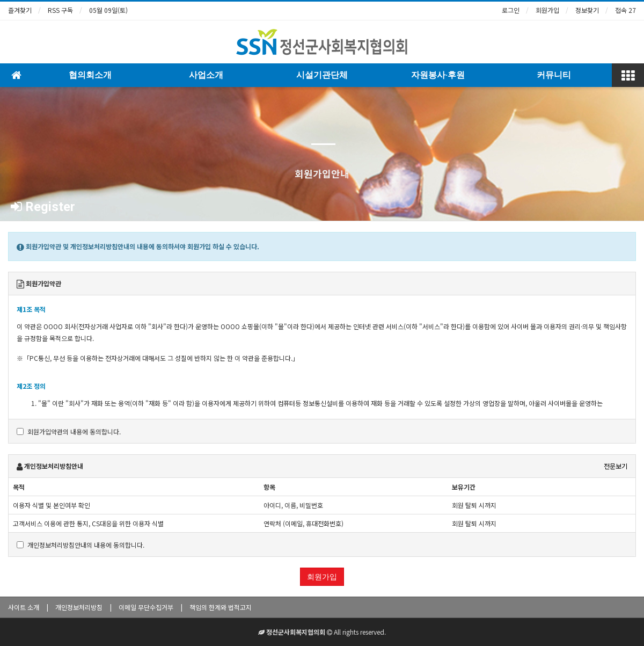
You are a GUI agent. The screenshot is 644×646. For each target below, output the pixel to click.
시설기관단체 (322, 75)
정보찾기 (587, 10)
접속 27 (625, 10)
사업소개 (206, 75)
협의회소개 (90, 75)
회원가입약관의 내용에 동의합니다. (69, 431)
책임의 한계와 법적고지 (221, 607)
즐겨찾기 (20, 10)
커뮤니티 (554, 75)
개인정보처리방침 (79, 607)
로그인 (511, 10)
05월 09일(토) (108, 10)
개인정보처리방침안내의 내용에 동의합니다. (80, 545)
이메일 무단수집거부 (146, 607)
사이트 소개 (24, 607)
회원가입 (547, 10)
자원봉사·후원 (438, 75)
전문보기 (616, 466)
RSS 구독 (60, 10)
